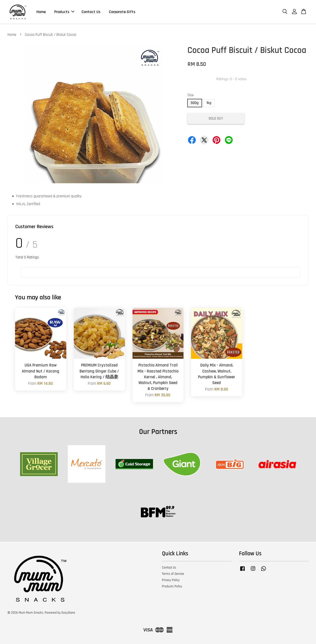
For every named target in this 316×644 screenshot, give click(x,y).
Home (41, 12)
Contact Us (91, 12)
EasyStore (68, 613)
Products (64, 12)
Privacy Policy (171, 580)
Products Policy (172, 586)
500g (195, 103)
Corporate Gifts (122, 12)
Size (191, 95)
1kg (209, 103)
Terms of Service (173, 574)
